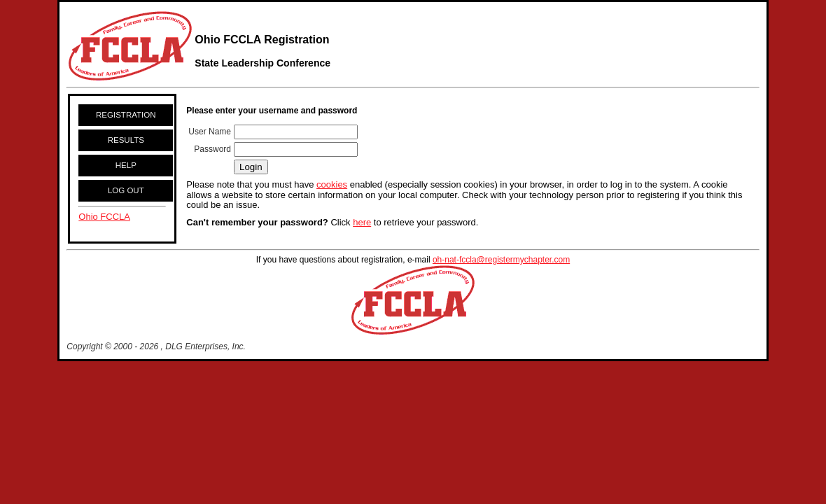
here (362, 222)
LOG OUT (126, 190)
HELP (126, 165)
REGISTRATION (126, 115)
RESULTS (126, 140)
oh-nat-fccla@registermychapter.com (501, 260)
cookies (332, 184)
